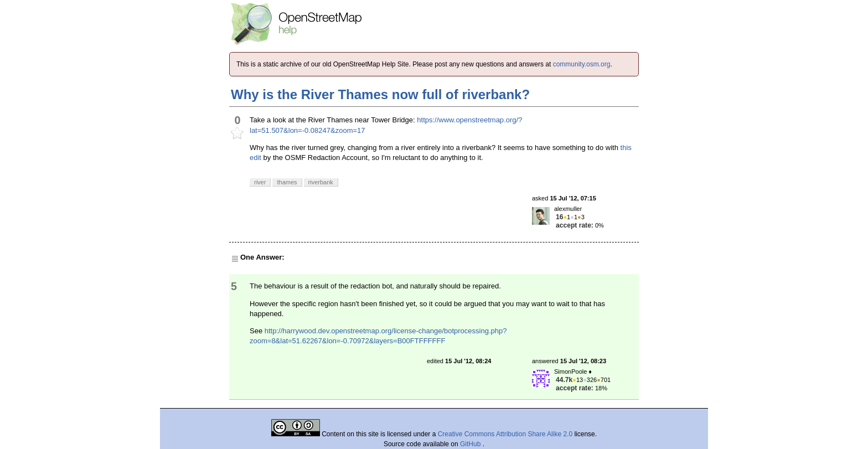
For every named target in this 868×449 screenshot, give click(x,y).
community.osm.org (582, 64)
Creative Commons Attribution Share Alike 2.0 (505, 434)
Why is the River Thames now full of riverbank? (380, 94)
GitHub (471, 444)
